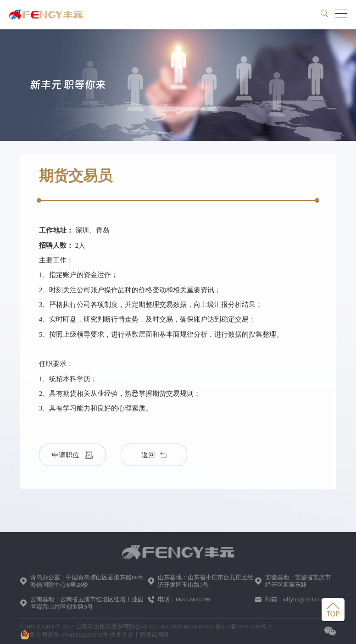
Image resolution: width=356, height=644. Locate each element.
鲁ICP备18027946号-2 (244, 626)
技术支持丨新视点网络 (139, 635)
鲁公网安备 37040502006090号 (64, 635)
